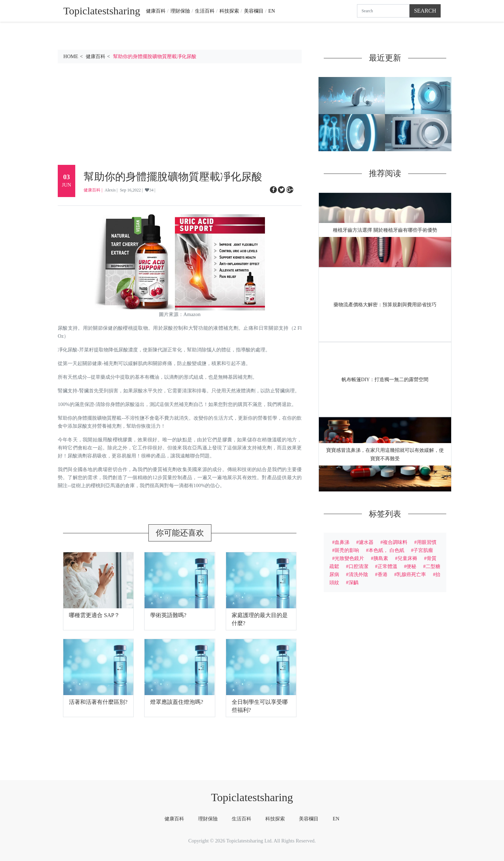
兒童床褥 (407, 558)
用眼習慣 (427, 542)
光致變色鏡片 (349, 558)
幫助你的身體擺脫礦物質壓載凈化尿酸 (155, 56)
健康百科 (156, 11)
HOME (71, 56)
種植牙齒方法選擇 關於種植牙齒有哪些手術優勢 (385, 230)
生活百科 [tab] (241, 819)
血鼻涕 (342, 542)
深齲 (353, 582)
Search (425, 11)
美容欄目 (254, 11)
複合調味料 (395, 542)
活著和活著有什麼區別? (98, 702)
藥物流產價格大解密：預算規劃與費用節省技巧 (385, 305)
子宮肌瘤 (423, 550)
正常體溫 (387, 566)
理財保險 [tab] (208, 819)
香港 (383, 574)
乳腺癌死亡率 (411, 574)
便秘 (411, 566)
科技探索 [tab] (275, 819)
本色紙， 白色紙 (386, 550)
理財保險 (180, 11)
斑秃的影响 (347, 550)
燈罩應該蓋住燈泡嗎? (177, 702)
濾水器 (366, 542)
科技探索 (229, 11)
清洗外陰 (358, 574)
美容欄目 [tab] (309, 819)
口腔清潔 (358, 566)
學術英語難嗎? (168, 615)
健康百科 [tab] (174, 819)
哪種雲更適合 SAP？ (94, 615)
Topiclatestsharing (252, 797)
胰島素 (381, 558)
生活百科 (205, 11)
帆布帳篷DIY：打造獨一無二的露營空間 (385, 380)
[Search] (383, 11)
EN (272, 11)
